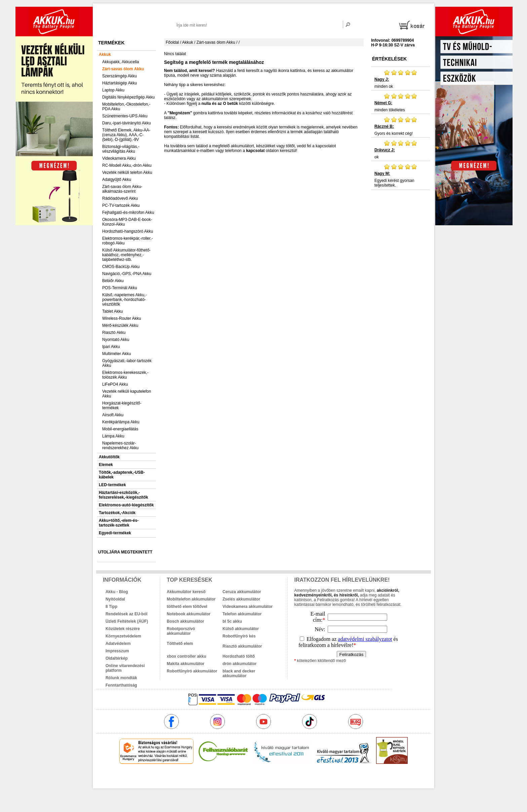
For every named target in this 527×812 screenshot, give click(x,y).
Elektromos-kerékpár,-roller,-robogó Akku (128, 241)
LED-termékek (112, 485)
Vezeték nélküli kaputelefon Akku (127, 394)
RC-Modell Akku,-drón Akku (127, 165)
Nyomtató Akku (116, 340)
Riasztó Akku (114, 333)
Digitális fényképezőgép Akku (128, 97)
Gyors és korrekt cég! (400, 126)
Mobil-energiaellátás (120, 429)
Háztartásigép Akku (119, 83)
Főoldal (172, 42)
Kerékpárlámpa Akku (121, 422)
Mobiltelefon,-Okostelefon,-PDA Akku (126, 107)
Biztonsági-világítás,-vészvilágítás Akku (121, 149)
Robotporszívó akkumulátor (181, 631)
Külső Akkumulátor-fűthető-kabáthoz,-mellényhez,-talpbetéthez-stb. (126, 255)
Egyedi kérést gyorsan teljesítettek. (400, 176)
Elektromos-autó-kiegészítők (126, 505)
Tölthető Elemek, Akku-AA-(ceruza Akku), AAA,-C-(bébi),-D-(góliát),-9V (126, 135)
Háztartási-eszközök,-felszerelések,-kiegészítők (124, 495)
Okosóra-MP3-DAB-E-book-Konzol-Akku (127, 222)
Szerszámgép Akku (119, 76)
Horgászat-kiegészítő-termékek (122, 405)
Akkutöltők (109, 457)
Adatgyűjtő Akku (117, 180)
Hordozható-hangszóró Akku (128, 231)
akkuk (227, 778)
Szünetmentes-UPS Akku (125, 116)
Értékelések (389, 59)
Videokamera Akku (119, 158)
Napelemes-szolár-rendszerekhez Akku (120, 446)
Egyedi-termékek (115, 533)
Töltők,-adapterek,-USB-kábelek (122, 475)
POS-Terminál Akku (120, 288)
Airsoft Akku (113, 415)
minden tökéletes (400, 103)
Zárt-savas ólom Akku (123, 69)
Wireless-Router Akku (121, 318)
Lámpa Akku (113, 436)
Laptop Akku (113, 90)
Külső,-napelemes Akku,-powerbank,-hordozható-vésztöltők (125, 300)
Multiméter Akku (116, 354)
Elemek (106, 465)
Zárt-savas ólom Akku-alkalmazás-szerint (122, 189)
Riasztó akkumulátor (242, 646)
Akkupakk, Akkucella (120, 62)
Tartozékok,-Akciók (117, 513)
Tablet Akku (112, 311)
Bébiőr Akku (113, 281)
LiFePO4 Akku (115, 384)
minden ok (400, 79)
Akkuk (105, 54)
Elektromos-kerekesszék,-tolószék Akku (125, 375)
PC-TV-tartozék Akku (121, 205)
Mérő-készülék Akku (120, 325)
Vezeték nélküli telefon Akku (127, 172)
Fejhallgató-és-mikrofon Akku (128, 212)
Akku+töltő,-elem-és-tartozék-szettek (119, 523)
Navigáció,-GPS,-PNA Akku (127, 274)
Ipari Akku (111, 347)
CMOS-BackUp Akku (121, 267)
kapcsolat (255, 151)
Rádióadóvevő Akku (120, 198)
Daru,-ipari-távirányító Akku (127, 123)
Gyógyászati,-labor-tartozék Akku (127, 363)
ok (400, 150)
